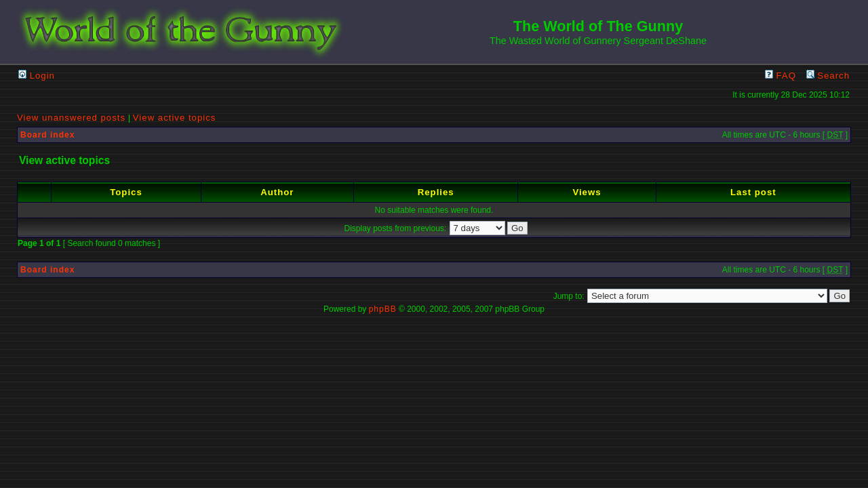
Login (37, 76)
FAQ (781, 76)
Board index (47, 135)
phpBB (383, 309)
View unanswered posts (71, 118)
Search (828, 76)
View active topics (175, 118)
